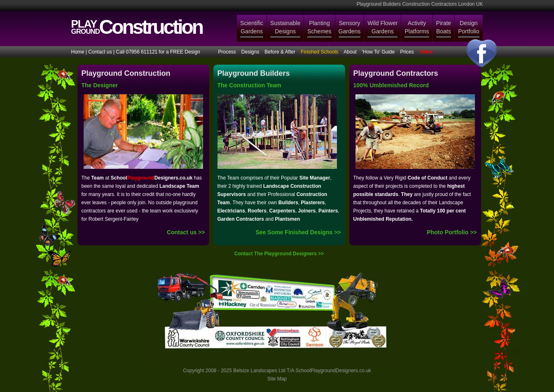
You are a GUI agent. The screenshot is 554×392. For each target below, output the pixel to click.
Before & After (280, 52)
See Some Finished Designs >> (298, 232)
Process (227, 52)
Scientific (252, 28)
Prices (407, 52)
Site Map (277, 379)
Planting (319, 28)
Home (78, 52)
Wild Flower (382, 28)
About (350, 52)
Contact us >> (186, 232)
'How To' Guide (379, 52)
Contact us (100, 52)
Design (469, 28)
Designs (250, 52)
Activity (417, 28)
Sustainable (285, 28)
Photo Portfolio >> (452, 232)
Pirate (444, 28)
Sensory (350, 28)
